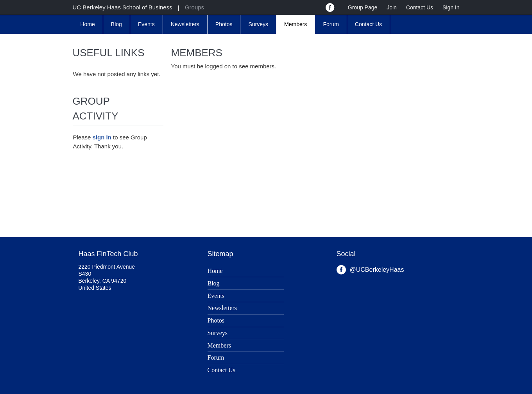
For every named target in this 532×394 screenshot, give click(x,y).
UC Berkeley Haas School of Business (123, 7)
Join (392, 7)
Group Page (363, 7)
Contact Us (420, 7)
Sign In (451, 7)
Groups (194, 7)
